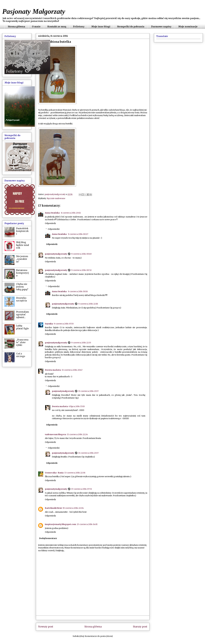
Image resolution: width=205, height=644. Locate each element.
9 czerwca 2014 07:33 (64, 324)
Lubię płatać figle (22, 327)
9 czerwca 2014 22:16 (88, 304)
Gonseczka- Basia (54, 473)
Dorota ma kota (53, 370)
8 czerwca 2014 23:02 (71, 213)
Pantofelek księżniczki (22, 231)
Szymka (49, 324)
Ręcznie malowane (56, 198)
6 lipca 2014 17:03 (77, 406)
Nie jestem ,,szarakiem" (22, 259)
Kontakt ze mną (57, 26)
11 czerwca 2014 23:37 (88, 391)
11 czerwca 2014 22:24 (77, 434)
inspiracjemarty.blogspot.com (60, 524)
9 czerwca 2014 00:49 (81, 254)
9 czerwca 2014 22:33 (81, 343)
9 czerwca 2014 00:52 (81, 270)
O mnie (36, 26)
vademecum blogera (55, 434)
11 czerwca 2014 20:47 (72, 370)
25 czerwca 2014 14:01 (87, 524)
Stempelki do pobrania (131, 26)
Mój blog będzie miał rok (23, 245)
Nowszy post (46, 627)
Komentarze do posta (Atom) (99, 636)
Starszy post (140, 627)
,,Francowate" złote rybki (22, 342)
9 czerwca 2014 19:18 (78, 291)
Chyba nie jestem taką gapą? (22, 287)
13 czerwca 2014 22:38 (75, 473)
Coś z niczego (21, 355)
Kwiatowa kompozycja (22, 273)
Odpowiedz (50, 223)
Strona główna (16, 26)
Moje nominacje (188, 26)
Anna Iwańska (52, 213)
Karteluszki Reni (53, 508)
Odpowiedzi (54, 229)
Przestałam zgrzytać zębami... (23, 314)
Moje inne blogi (101, 26)
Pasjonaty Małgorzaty (34, 11)
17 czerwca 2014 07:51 (82, 489)
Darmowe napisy (161, 26)
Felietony (79, 26)
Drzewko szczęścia (21, 299)
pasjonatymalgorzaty (56, 254)
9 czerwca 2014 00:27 (78, 234)
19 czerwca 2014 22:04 (73, 508)
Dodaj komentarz (48, 538)
